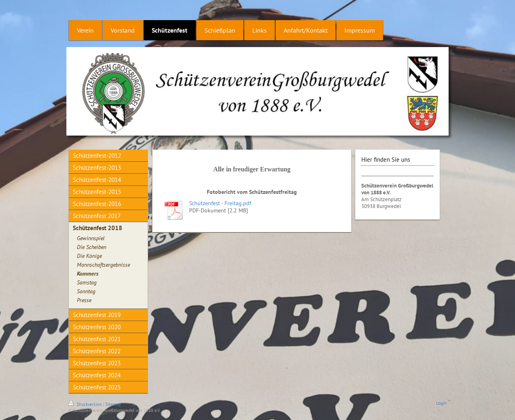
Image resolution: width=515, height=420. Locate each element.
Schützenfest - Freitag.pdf (220, 203)
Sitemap (113, 404)
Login (441, 403)
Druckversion (86, 404)
